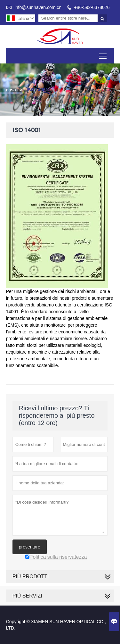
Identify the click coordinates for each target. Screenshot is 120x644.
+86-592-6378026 (92, 7)
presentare (30, 547)
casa (11, 90)
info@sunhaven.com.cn (38, 7)
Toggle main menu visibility (103, 54)
